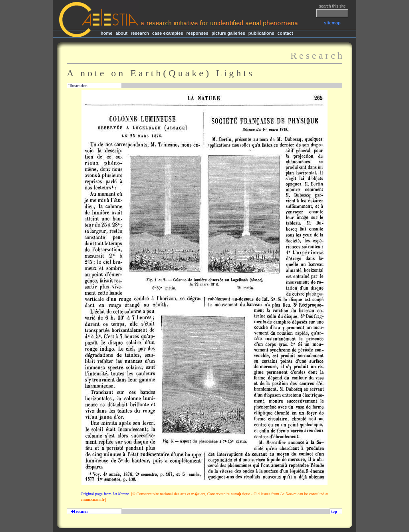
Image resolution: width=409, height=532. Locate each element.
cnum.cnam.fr (93, 499)
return (80, 511)
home (106, 33)
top (334, 511)
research (140, 33)
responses (198, 33)
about (121, 33)
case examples (168, 33)
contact (285, 33)
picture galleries (228, 33)
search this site (333, 6)
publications (261, 33)
